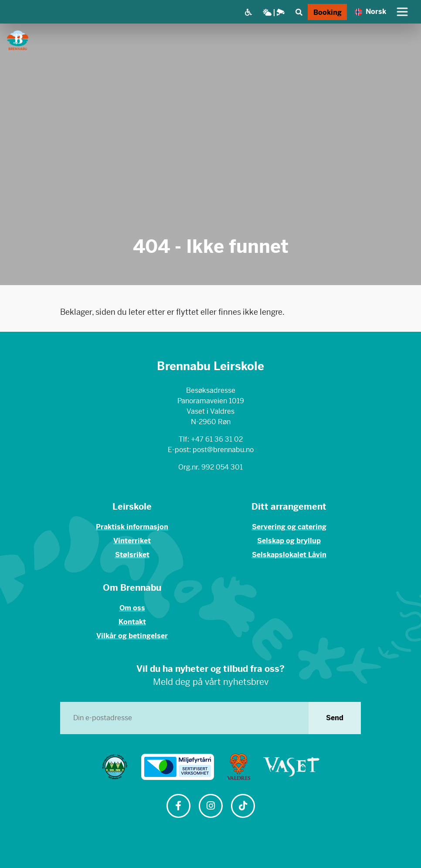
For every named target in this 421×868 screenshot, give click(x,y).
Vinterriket (132, 541)
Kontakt (132, 622)
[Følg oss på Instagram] (210, 807)
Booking (328, 12)
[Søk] (299, 12)
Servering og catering (289, 527)
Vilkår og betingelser (132, 636)
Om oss (132, 608)
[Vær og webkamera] (273, 12)
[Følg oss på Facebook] (178, 807)
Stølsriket (132, 555)
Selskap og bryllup (289, 541)
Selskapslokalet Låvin (289, 555)
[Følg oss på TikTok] (243, 807)
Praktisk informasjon (132, 527)
